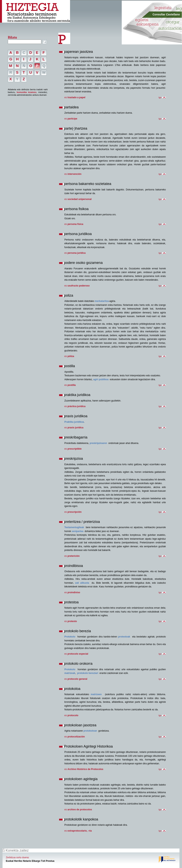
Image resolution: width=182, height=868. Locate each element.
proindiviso (74, 592)
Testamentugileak (74, 527)
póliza (71, 356)
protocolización (76, 737)
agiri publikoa (101, 379)
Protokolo (70, 637)
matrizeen (96, 694)
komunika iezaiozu (27, 92)
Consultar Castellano (166, 14)
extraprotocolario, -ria (80, 831)
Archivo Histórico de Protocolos (85, 769)
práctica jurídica (76, 406)
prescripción (75, 512)
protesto (72, 621)
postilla (72, 385)
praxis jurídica (75, 428)
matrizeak (70, 673)
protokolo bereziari (88, 673)
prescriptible (75, 449)
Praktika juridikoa (74, 422)
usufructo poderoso (79, 286)
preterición (74, 556)
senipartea (77, 531)
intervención (74, 174)
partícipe (72, 119)
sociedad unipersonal (79, 199)
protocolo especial (78, 654)
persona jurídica (77, 253)
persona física (75, 224)
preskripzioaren (98, 443)
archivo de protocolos (80, 810)
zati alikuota (82, 583)
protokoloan (90, 731)
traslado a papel (76, 97)
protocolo (73, 715)
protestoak (124, 637)
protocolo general (77, 679)
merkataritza (102, 301)
